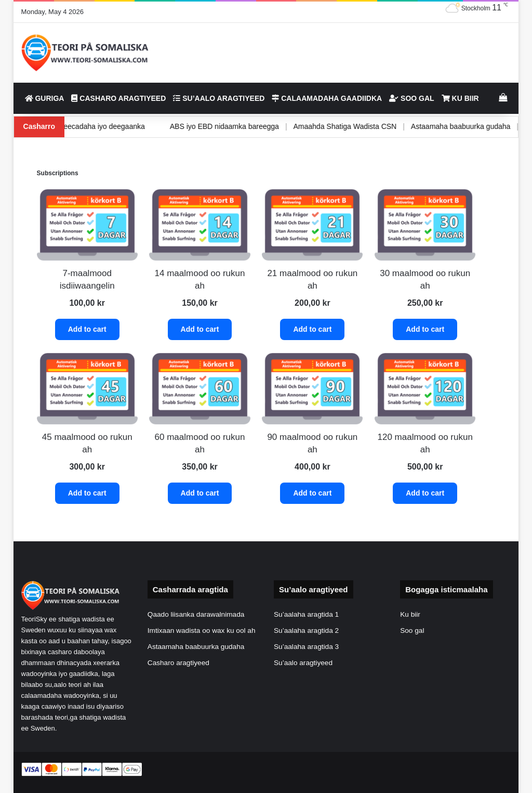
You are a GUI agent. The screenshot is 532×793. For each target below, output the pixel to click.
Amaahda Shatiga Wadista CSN (323, 126)
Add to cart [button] (87, 329)
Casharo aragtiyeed (118, 98)
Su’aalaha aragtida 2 (306, 630)
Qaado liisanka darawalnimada (196, 614)
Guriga (45, 98)
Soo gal (411, 98)
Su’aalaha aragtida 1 (306, 614)
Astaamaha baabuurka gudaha (439, 126)
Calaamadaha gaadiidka (327, 98)
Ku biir (460, 98)
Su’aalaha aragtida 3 (306, 647)
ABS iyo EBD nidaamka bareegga (203, 126)
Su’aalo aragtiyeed (219, 98)
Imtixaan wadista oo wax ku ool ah (202, 630)
